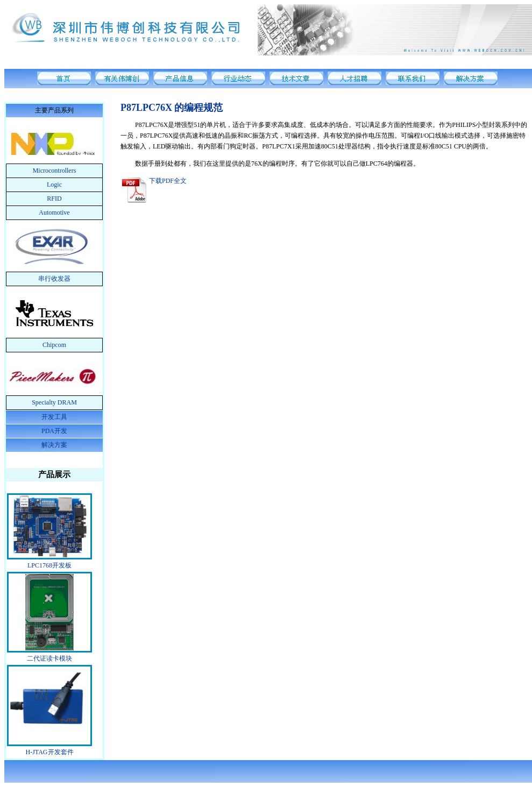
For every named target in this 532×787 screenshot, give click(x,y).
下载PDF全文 (168, 181)
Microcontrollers (55, 171)
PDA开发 (54, 431)
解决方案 (54, 445)
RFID (54, 198)
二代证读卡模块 (49, 658)
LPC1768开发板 (49, 565)
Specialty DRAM (54, 402)
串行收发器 (54, 279)
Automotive (54, 212)
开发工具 (54, 417)
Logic (54, 185)
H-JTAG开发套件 (49, 752)
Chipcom (54, 345)
